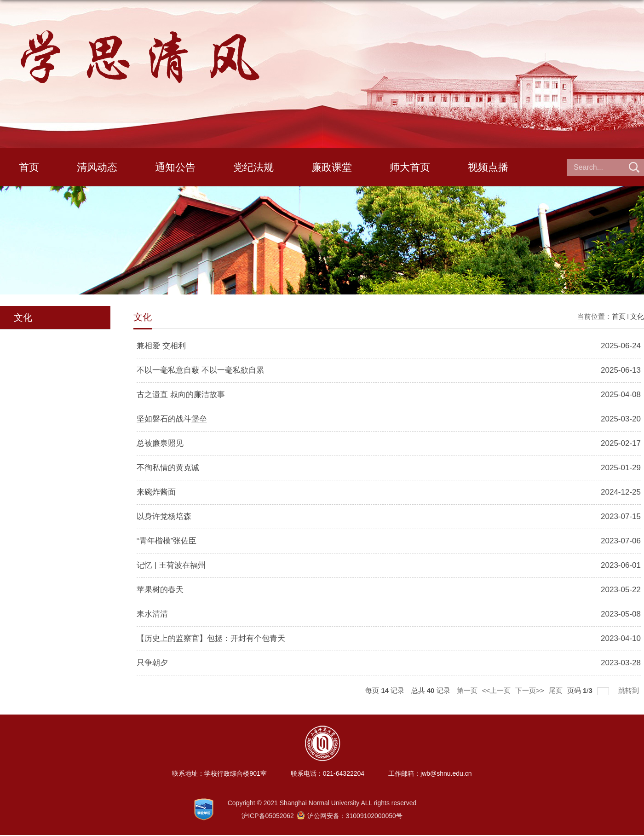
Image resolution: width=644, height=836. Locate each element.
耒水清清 (152, 614)
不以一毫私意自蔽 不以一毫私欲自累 (200, 370)
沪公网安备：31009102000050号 (350, 816)
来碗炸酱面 (156, 492)
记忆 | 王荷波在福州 (171, 565)
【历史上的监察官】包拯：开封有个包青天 (211, 638)
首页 (29, 167)
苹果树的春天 (160, 590)
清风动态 (97, 167)
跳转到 (630, 690)
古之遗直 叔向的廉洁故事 (181, 395)
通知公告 (175, 167)
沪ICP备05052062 (269, 816)
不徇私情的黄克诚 (168, 468)
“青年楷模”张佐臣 (167, 541)
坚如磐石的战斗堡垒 (172, 419)
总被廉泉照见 (160, 443)
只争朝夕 (152, 663)
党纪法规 (253, 167)
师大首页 (410, 167)
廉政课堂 (332, 167)
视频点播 (488, 167)
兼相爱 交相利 (161, 346)
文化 (637, 316)
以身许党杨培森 (164, 516)
